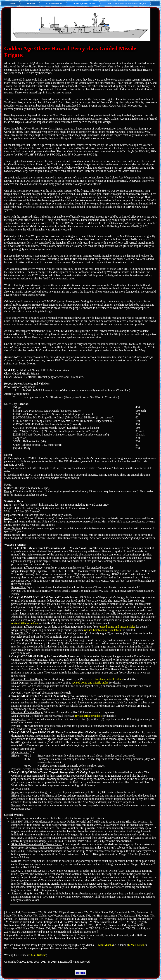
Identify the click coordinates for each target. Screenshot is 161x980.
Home (13, 3)
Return (81, 973)
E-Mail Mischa (104, 945)
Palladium (31, 3)
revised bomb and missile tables (117, 627)
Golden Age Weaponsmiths (84, 3)
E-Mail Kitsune (137, 945)
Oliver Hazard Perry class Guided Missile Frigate (126, 3)
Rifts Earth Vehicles (54, 3)
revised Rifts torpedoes (25, 623)
